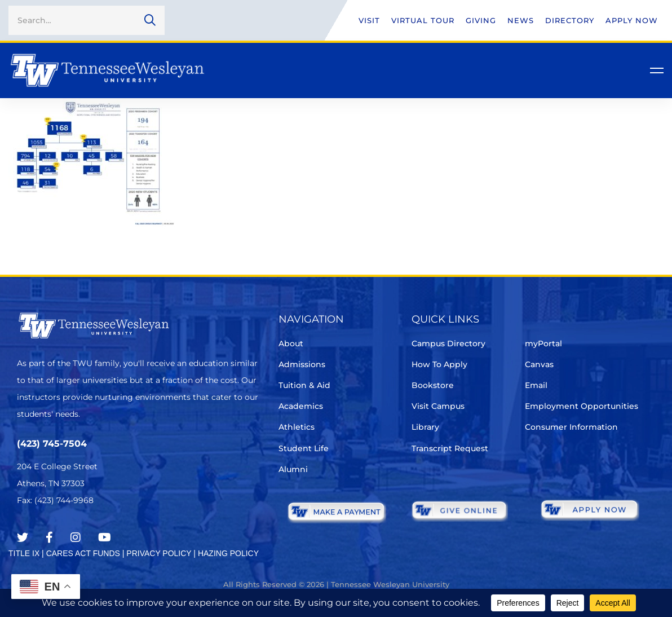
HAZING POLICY (228, 553)
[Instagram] (76, 537)
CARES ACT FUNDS (83, 553)
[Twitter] (23, 537)
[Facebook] (49, 537)
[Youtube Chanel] (105, 537)
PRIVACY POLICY (159, 553)
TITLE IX (24, 553)
